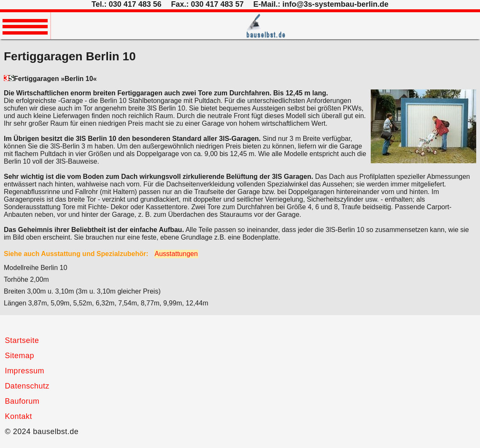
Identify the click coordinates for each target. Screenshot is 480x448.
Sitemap (19, 356)
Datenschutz (27, 386)
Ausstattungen (176, 254)
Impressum (24, 371)
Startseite (22, 340)
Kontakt (18, 416)
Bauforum (22, 401)
